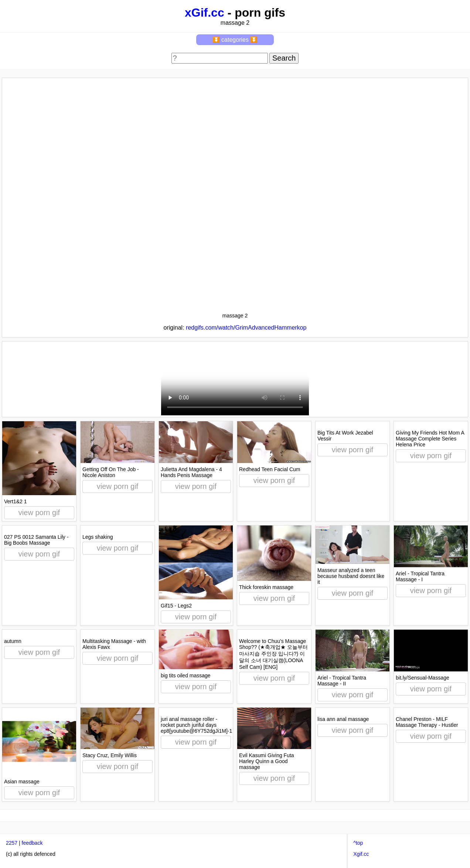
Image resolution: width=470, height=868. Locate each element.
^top (358, 843)
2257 (12, 843)
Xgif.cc (361, 854)
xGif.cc (205, 13)
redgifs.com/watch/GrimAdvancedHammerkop (246, 328)
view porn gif (39, 513)
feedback (32, 843)
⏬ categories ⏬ (235, 40)
